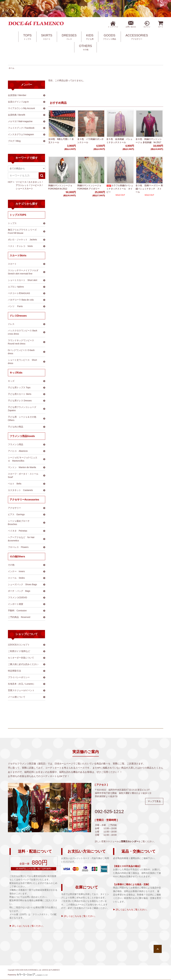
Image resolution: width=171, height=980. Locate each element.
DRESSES (69, 37)
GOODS (109, 37)
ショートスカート (24, 189)
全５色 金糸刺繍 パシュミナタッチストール (119, 141)
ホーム (11, 68)
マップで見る (154, 801)
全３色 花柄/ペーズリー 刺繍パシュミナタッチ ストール (149, 189)
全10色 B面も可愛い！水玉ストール (61, 141)
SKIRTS (47, 37)
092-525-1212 (109, 811)
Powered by (28, 975)
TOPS (27, 37)
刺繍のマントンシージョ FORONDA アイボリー (89, 187)
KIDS (90, 37)
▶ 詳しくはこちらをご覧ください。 (27, 926)
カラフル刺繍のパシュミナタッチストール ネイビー (120, 189)
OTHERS (85, 48)
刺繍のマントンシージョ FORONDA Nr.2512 (60, 187)
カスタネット (35, 182)
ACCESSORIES (137, 37)
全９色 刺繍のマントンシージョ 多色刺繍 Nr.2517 (149, 141)
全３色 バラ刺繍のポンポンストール (90, 141)
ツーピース (21, 182)
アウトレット (22, 185)
